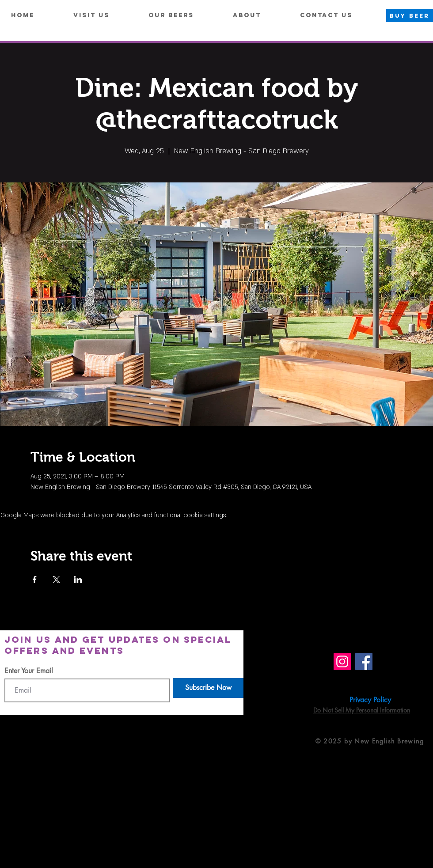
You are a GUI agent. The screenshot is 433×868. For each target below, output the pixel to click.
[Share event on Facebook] (35, 580)
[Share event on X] (56, 580)
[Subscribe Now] (208, 688)
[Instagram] (342, 661)
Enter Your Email (29, 671)
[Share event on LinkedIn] (78, 580)
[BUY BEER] (410, 15)
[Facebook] (364, 661)
